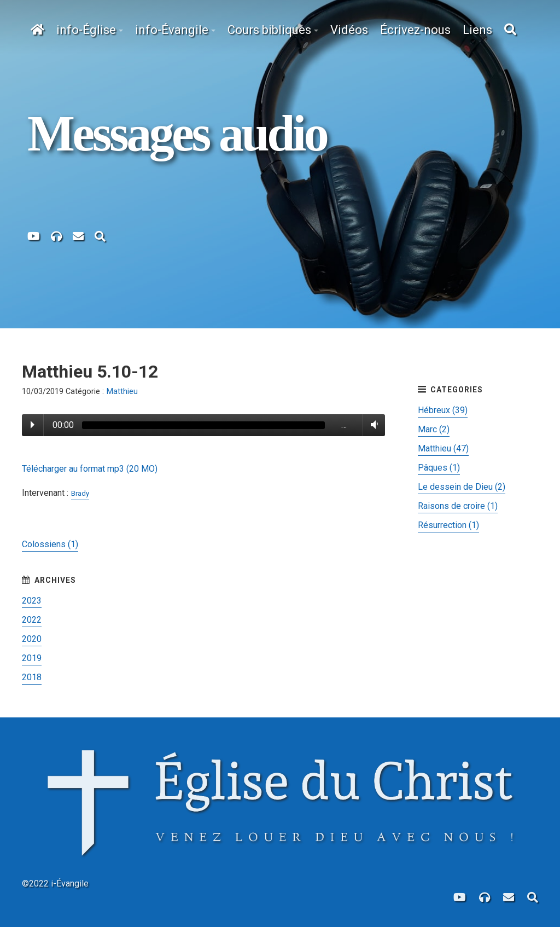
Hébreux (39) (443, 410)
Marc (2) (434, 429)
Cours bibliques (269, 30)
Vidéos (349, 30)
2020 (32, 639)
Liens (477, 30)
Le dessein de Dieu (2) (462, 487)
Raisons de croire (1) (458, 506)
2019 (32, 658)
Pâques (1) (439, 468)
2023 (32, 601)
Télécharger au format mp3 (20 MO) (90, 469)
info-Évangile (172, 30)
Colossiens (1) (50, 544)
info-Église (86, 30)
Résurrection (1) (448, 525)
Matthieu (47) (443, 448)
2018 (32, 677)
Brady (80, 493)
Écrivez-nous (415, 30)
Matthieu (122, 392)
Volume (372, 425)
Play (33, 425)
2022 (32, 620)
